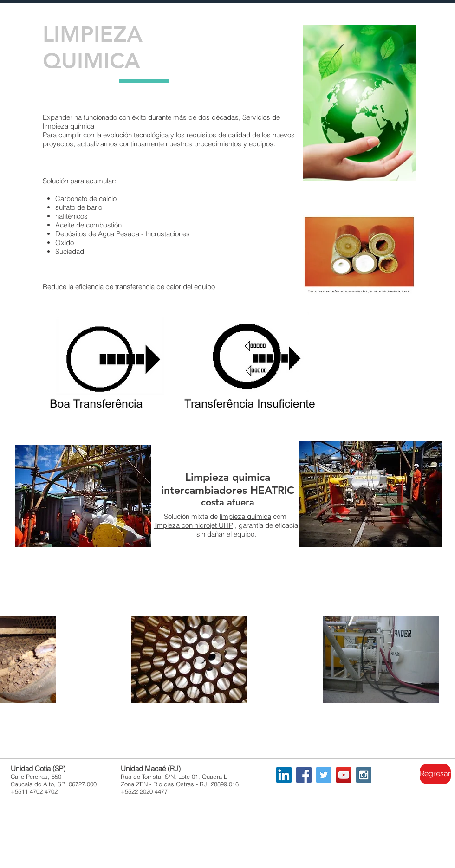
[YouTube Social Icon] (344, 775)
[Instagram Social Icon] (364, 775)
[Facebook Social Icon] (304, 775)
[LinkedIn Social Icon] (284, 775)
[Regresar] (435, 774)
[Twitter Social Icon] (324, 775)
